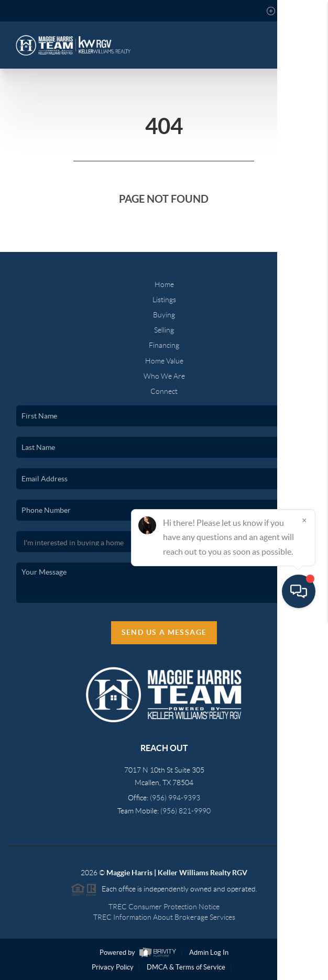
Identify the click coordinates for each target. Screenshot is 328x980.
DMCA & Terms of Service (186, 967)
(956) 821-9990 (185, 811)
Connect (164, 391)
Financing (164, 345)
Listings (164, 300)
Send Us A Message (164, 632)
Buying (164, 315)
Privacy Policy (113, 967)
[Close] (304, 879)
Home (164, 284)
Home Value (164, 361)
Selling (164, 330)
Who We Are (164, 376)
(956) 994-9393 (175, 798)
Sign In (287, 11)
